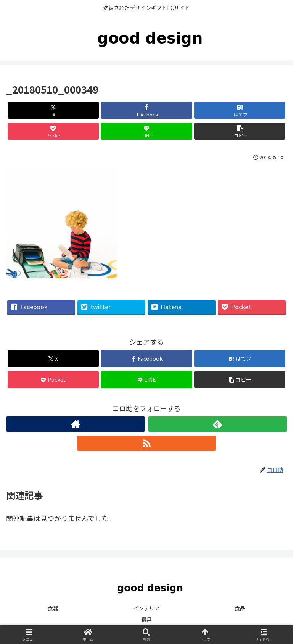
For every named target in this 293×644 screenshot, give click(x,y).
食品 (240, 608)
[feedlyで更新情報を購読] (217, 424)
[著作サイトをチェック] (76, 424)
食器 (53, 608)
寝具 (146, 619)
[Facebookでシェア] (146, 110)
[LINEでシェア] (146, 131)
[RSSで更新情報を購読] (146, 443)
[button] (240, 131)
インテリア (146, 608)
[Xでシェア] (53, 110)
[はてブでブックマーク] (240, 110)
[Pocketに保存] (53, 131)
